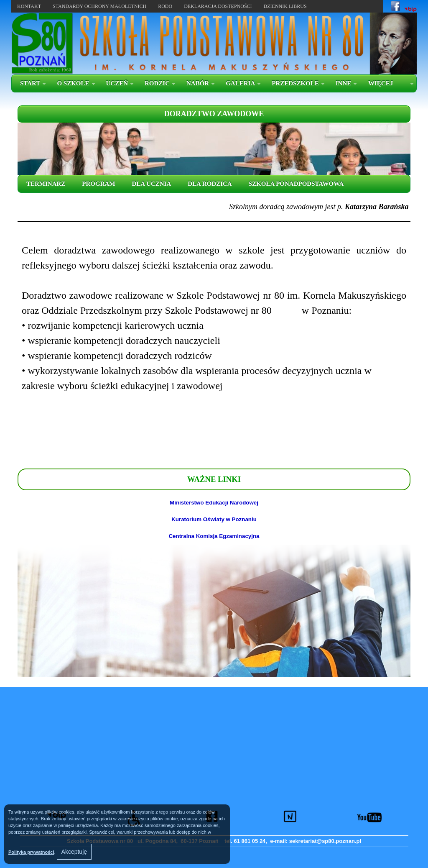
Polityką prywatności (31, 852)
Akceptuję (74, 852)
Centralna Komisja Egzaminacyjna (214, 536)
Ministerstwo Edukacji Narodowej (214, 503)
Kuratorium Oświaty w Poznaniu (214, 519)
